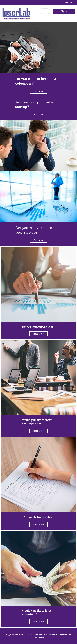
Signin (64, 11)
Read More (38, 91)
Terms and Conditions (59, 635)
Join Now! (69, 3)
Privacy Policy (38, 637)
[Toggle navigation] (45, 11)
